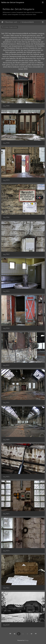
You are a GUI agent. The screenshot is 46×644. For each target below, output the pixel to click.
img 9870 (6, 551)
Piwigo (27, 640)
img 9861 (6, 588)
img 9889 (6, 440)
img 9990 (6, 143)
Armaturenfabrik (28, 22)
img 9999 (6, 106)
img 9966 (6, 217)
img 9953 (6, 291)
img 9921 (6, 402)
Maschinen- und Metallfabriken (13, 22)
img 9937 (6, 365)
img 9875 (6, 514)
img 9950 (6, 328)
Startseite (2, 22)
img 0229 (6, 625)
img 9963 (6, 254)
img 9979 (6, 180)
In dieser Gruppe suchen (10, 27)
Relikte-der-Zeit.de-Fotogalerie (13, 2)
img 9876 (6, 477)
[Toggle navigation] (43, 2)
